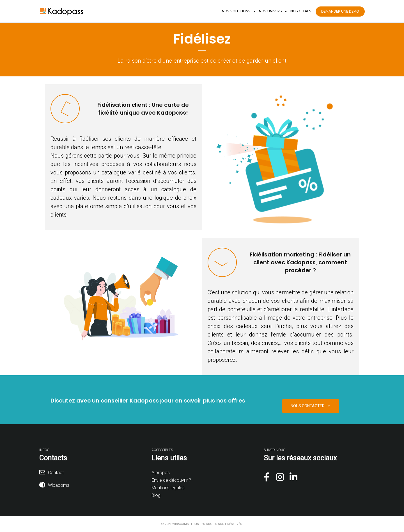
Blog (156, 495)
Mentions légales (168, 488)
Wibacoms (59, 485)
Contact (56, 473)
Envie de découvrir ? (171, 480)
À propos (161, 473)
